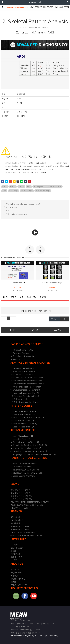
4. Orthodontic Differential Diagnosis (27, 378)
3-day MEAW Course (20, 527)
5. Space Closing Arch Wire (23, 476)
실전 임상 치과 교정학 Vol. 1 (22, 490)
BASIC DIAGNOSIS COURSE (17, 7)
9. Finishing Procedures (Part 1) (25, 393)
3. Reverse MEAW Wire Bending (25, 470)
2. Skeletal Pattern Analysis (23, 372)
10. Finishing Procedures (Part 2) (25, 396)
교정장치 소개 (16, 573)
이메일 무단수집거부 (19, 585)
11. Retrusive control (20, 399)
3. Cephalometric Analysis (22, 356)
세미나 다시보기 (17, 520)
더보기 (64, 319)
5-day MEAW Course (20, 530)
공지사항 (14, 545)
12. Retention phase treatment (25, 402)
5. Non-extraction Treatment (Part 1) (27, 381)
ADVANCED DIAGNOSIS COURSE (41, 7)
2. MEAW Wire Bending (21, 467)
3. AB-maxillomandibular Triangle (52, 283)
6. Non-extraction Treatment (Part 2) (27, 384)
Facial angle (14, 191)
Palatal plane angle (43, 191)
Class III (21, 187)
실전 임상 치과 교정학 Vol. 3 (22, 496)
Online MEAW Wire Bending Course (26, 536)
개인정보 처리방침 (18, 579)
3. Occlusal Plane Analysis (22, 375)
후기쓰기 (55, 319)
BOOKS (15, 484)
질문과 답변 (15, 554)
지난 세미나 (15, 517)
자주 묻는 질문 (16, 557)
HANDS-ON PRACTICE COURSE (29, 458)
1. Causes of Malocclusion (22, 369)
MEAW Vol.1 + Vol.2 (19, 508)
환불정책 (14, 582)
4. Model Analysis (18, 359)
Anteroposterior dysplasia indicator (47, 187)
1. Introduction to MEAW (22, 350)
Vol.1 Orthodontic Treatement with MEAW (30, 502)
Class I (5, 187)
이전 (12, 330)
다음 (35, 330)
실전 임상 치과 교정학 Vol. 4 (22, 499)
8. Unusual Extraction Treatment (25, 390)
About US (15, 570)
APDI (4, 191)
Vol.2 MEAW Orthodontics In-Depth (27, 505)
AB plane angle (27, 191)
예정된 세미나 (16, 523)
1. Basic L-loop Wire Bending (23, 464)
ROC (29, 187)
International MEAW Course (23, 533)
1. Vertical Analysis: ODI (18, 283)
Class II (13, 187)
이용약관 (14, 576)
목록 (58, 330)
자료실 (13, 551)
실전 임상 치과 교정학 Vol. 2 (22, 493)
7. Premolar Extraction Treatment (26, 387)
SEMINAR (16, 512)
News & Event (17, 548)
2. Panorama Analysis (20, 353)
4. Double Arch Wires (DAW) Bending (27, 473)
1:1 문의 (14, 560)
